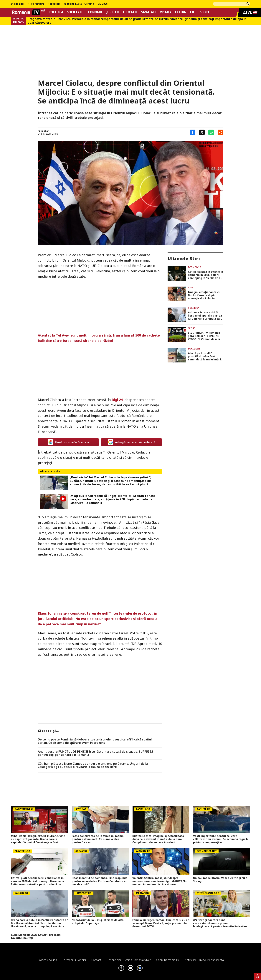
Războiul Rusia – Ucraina (79, 4)
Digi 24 (117, 400)
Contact (96, 960)
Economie (95, 12)
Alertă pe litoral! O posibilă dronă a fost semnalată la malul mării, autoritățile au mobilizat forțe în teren (205, 356)
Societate (75, 12)
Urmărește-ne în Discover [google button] (68, 442)
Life (193, 12)
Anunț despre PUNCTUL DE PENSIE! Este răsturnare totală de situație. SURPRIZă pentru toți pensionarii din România (95, 753)
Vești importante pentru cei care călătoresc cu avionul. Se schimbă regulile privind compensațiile (221, 839)
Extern (181, 12)
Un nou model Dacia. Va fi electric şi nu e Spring (220, 880)
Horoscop (54, 4)
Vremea (166, 12)
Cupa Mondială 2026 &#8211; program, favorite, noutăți (36, 936)
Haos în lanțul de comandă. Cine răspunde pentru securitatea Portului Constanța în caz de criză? (100, 881)
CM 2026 (103, 4)
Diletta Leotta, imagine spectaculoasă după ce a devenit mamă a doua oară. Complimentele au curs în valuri (158, 839)
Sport (205, 12)
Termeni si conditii (74, 960)
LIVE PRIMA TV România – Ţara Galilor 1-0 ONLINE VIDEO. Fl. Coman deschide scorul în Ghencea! (206, 336)
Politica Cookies (47, 960)
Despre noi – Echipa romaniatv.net (129, 960)
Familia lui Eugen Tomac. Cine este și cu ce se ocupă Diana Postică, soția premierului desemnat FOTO (161, 923)
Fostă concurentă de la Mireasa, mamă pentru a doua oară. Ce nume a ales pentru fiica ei (98, 839)
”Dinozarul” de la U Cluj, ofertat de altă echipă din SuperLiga (98, 922)
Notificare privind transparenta (204, 960)
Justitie (113, 12)
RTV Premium (36, 4)
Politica (56, 12)
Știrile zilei (18, 4)
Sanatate (149, 12)
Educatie (130, 12)
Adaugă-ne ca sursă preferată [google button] (132, 442)
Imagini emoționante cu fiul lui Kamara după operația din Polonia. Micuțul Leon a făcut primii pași (204, 295)
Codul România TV (168, 960)
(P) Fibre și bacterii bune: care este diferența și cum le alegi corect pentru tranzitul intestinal (221, 923)
